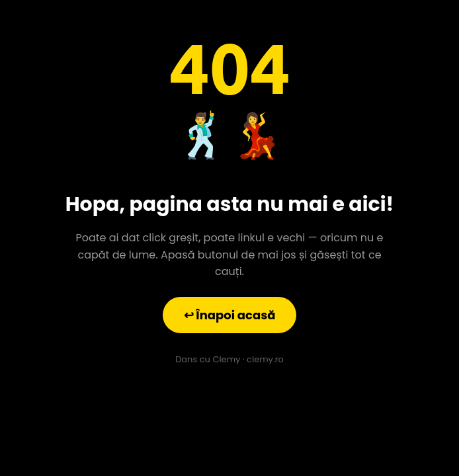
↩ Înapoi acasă (230, 315)
